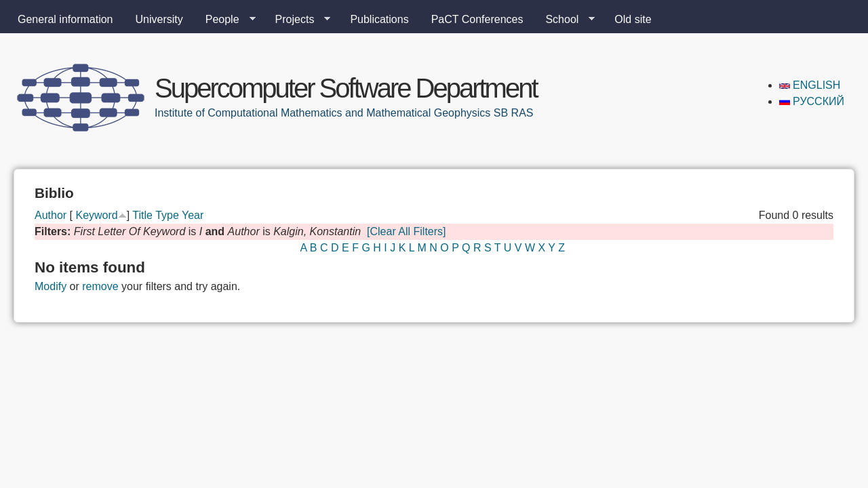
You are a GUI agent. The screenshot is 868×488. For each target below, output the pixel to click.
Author (51, 215)
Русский (812, 101)
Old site (633, 19)
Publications (379, 19)
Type (167, 215)
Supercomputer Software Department (346, 88)
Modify (51, 286)
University (159, 19)
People (225, 20)
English (810, 85)
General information (65, 19)
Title (142, 215)
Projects (298, 20)
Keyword (96, 215)
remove (100, 286)
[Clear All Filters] (406, 231)
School (565, 20)
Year (193, 215)
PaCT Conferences (477, 19)
